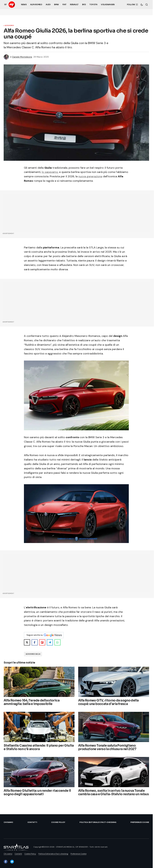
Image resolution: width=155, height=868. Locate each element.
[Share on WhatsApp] (57, 642)
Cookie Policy (58, 822)
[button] (5, 5)
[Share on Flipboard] (42, 642)
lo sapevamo (50, 172)
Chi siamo (8, 822)
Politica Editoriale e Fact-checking (98, 822)
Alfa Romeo (9, 26)
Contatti (32, 822)
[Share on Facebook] (35, 642)
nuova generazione (90, 176)
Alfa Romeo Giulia (33, 654)
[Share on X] (27, 642)
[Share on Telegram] (50, 642)
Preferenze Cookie (140, 822)
